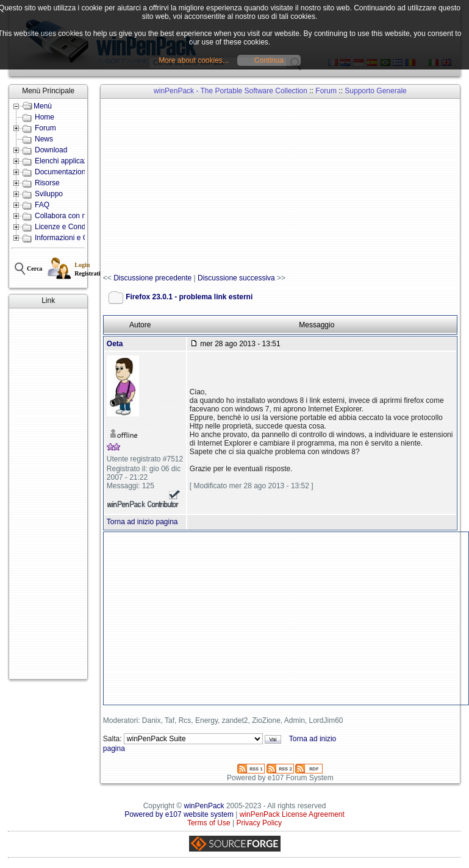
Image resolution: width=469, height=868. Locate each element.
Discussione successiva (236, 278)
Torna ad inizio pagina (142, 522)
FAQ (42, 205)
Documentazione (62, 172)
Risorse (47, 183)
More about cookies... (194, 60)
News (44, 139)
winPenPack (204, 806)
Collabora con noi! (64, 216)
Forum (45, 128)
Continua (269, 60)
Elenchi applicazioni (67, 161)
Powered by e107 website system (179, 814)
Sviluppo (49, 194)
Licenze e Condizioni (69, 227)
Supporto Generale (375, 91)
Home (45, 117)
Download (51, 150)
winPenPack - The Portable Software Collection (231, 91)
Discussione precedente (152, 278)
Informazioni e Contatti (71, 238)
